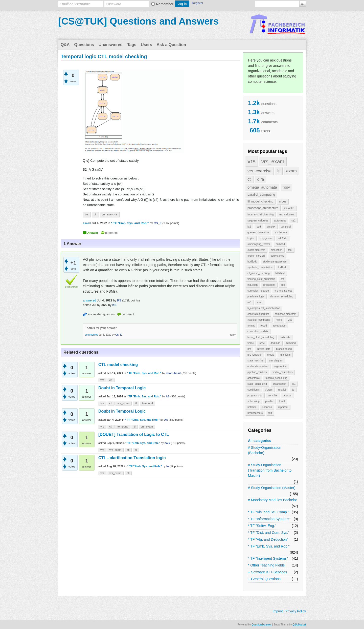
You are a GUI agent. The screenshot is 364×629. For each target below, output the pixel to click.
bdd (259, 227)
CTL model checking (118, 365)
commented (92, 335)
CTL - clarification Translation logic (132, 458)
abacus (287, 395)
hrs (249, 349)
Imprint (278, 611)
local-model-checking (260, 214)
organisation (280, 384)
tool (290, 250)
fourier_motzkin (256, 256)
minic (279, 320)
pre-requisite (255, 355)
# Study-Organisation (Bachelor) (265, 450)
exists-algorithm (256, 250)
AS (168, 396)
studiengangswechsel (275, 262)
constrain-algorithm (258, 314)
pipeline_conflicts (257, 372)
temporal (286, 227)
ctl (249, 179)
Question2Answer (261, 625)
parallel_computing (261, 195)
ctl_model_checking (259, 273)
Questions (84, 45)
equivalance (277, 256)
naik (167, 443)
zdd (283, 285)
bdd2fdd (280, 244)
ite (293, 390)
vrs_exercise (259, 171)
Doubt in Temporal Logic (122, 388)
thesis (270, 355)
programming (255, 395)
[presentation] (86, 169)
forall (282, 401)
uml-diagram (276, 361)
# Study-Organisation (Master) (272, 488)
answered (89, 300)
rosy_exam (266, 238)
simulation (277, 250)
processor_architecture (263, 208)
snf (282, 279)
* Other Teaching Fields (266, 565)
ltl (279, 171)
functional (285, 355)
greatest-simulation (258, 232)
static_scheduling (257, 384)
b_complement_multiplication (264, 308)
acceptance (279, 326)
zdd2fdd (283, 238)
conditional (254, 390)
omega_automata (262, 187)
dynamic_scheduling (282, 297)
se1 (293, 221)
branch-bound (284, 349)
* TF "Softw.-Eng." (262, 526)
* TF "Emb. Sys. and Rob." (269, 546)
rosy (286, 187)
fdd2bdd (280, 273)
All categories (260, 441)
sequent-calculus (258, 220)
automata (280, 220)
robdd (264, 326)
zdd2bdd (291, 343)
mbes (283, 201)
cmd (260, 302)
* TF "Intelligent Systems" (268, 558)
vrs (252, 161)
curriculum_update (258, 331)
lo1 (294, 384)
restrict (282, 390)
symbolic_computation (260, 267)
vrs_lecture (281, 232)
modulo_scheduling (276, 378)
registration (280, 366)
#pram (269, 390)
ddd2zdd (275, 343)
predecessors (255, 413)
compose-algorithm (286, 314)
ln (168, 466)
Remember (165, 4)
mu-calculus (287, 214)
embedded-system (258, 366)
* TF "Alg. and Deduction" (268, 539)
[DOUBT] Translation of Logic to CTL (134, 434)
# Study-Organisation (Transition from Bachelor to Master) (270, 470)
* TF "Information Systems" (269, 519)
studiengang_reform (259, 244)
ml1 (249, 302)
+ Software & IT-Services (267, 572)
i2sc (290, 320)
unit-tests (285, 337)
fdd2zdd (283, 267)
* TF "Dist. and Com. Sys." (269, 533)
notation (252, 407)
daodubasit (173, 373)
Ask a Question (171, 45)
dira (261, 179)
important (283, 407)
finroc (251, 343)
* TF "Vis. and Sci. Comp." (269, 512)
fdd (270, 413)
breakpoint (269, 285)
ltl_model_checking (260, 201)
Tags (132, 45)
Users (146, 45)
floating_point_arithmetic (261, 279)
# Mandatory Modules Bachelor (272, 500)
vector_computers (282, 372)
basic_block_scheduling (261, 337)
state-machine (255, 361)
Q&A (65, 45)
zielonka (289, 208)
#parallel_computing (259, 320)
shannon (267, 407)
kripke (251, 238)
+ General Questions (264, 579)
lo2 (249, 227)
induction (253, 285)
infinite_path (264, 349)
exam (291, 171)
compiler (273, 395)
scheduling (254, 401)
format (251, 326)
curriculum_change (258, 291)
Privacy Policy (296, 611)
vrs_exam (273, 161)
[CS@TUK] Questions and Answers (138, 21)
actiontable (254, 378)
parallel (269, 401)
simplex (271, 227)
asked (87, 223)
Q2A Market (299, 625)
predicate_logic (256, 297)
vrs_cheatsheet (283, 291)
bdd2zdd (252, 262)
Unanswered (111, 45)
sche (262, 343)
